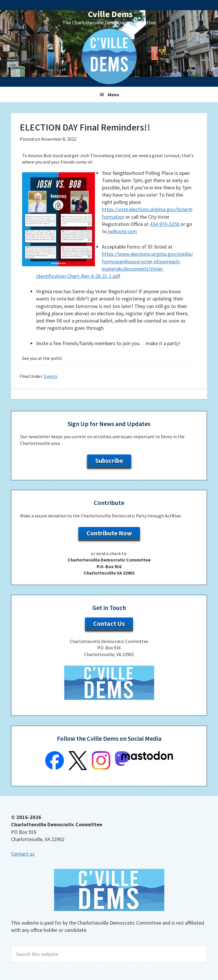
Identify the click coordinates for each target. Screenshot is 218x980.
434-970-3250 (165, 224)
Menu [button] (113, 95)
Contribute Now (109, 533)
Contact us (23, 854)
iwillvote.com (122, 231)
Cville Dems (110, 14)
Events (51, 376)
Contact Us (109, 624)
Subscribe (109, 461)
